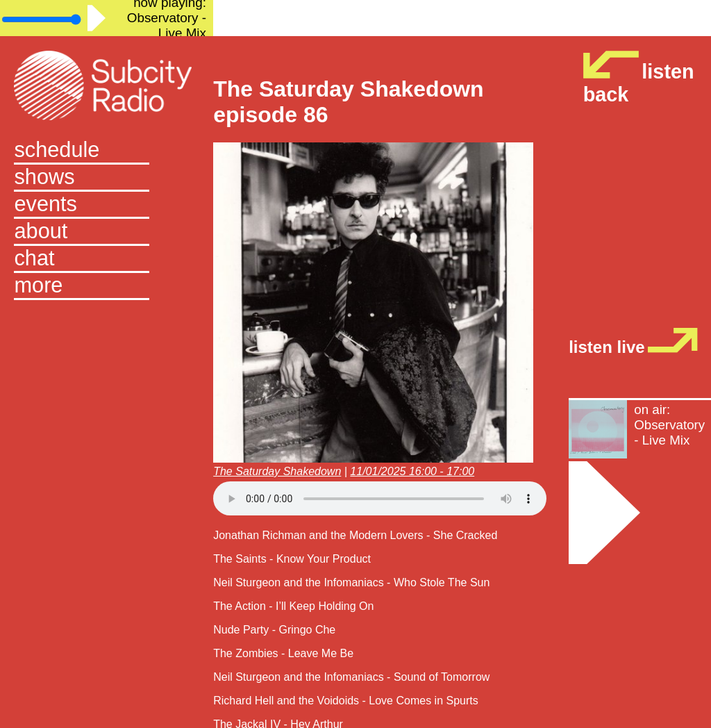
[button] (106, 287)
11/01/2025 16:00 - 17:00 (412, 471)
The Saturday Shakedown (277, 471)
